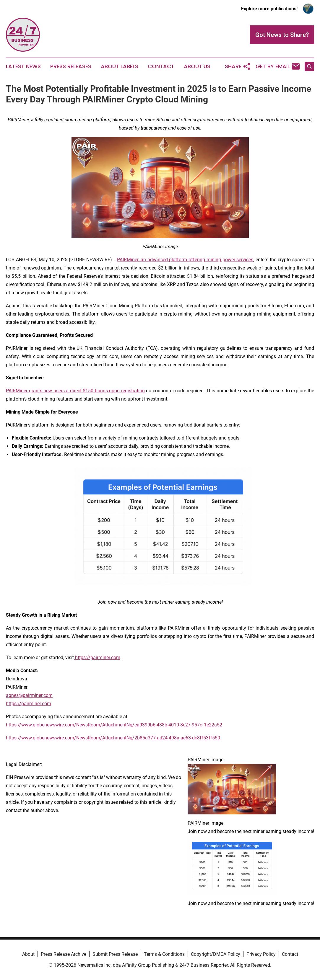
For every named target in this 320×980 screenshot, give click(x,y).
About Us (197, 66)
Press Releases (71, 66)
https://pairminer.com (29, 704)
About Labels (120, 66)
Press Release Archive (64, 954)
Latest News (23, 66)
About (28, 954)
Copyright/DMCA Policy (216, 954)
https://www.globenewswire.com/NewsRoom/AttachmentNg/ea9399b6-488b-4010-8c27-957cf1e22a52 (114, 725)
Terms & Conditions (164, 954)
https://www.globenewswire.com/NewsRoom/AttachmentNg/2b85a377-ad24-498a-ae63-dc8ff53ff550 (113, 738)
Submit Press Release (115, 954)
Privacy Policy (261, 954)
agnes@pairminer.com (29, 695)
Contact (161, 66)
